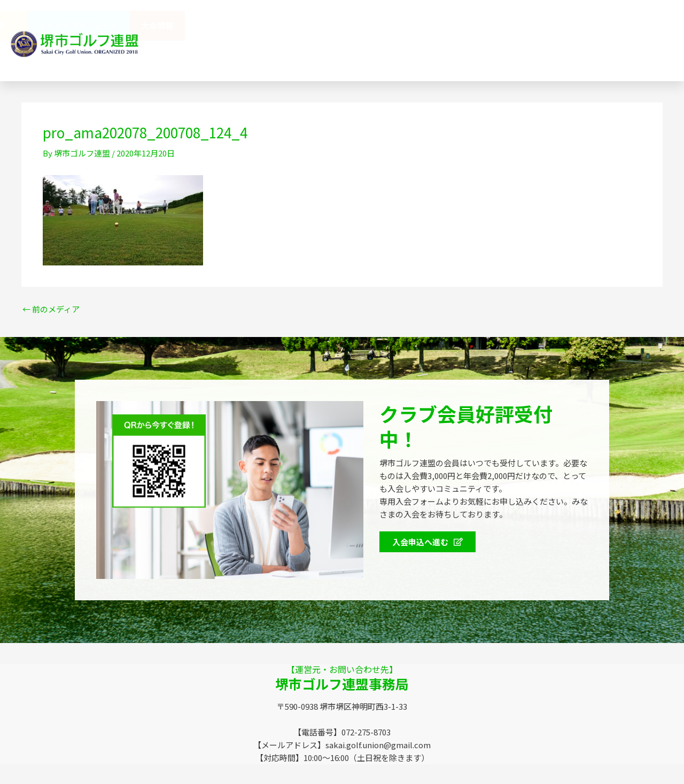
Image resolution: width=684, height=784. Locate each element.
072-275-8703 (537, 56)
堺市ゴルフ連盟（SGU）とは (235, 25)
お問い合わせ (412, 55)
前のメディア (51, 309)
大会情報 (646, 25)
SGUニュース (251, 55)
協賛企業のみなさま (402, 25)
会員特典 (483, 26)
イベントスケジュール (567, 25)
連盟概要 (327, 25)
